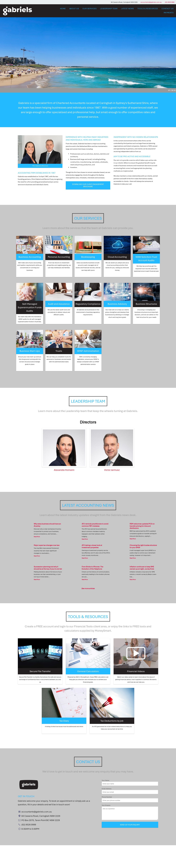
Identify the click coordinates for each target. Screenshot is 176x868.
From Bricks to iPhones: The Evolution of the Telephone (92, 568)
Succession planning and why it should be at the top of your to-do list (48, 568)
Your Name (130, 783)
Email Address (130, 791)
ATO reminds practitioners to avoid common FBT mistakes (95, 525)
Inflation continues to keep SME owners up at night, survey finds (142, 568)
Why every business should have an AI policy (47, 525)
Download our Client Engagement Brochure (88, 185)
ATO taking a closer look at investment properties (92, 546)
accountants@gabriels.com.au (151, 2)
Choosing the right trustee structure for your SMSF (143, 546)
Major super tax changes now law (47, 545)
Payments (169, 13)
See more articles (88, 588)
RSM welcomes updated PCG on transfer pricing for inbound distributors (142, 526)
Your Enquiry (130, 812)
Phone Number (130, 799)
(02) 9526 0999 (170, 2)
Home (63, 9)
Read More (37, 537)
